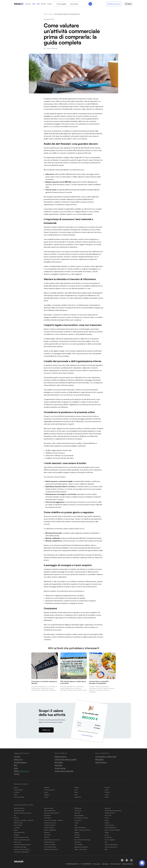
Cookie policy (105, 864)
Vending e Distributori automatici (22, 844)
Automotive (77, 813)
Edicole (107, 820)
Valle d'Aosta (78, 797)
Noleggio (77, 832)
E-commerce (78, 820)
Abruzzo (16, 787)
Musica (16, 830)
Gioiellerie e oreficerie (50, 825)
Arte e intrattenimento (50, 811)
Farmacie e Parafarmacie (111, 844)
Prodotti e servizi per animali (21, 837)
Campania (107, 787)
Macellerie (47, 832)
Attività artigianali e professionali (113, 811)
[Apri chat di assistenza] (142, 863)
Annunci (28, 4)
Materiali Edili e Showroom (51, 849)
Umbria (46, 797)
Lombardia (17, 792)
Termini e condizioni (116, 864)
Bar (15, 815)
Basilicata (47, 787)
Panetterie (17, 835)
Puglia (16, 795)
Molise (76, 792)
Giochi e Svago (18, 825)
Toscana (107, 795)
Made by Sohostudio (128, 864)
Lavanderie (17, 828)
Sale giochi (77, 837)
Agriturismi (108, 808)
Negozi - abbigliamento (50, 830)
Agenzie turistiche (49, 808)
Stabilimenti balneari (49, 842)
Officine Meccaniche (19, 832)
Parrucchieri (47, 835)
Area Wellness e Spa (19, 811)
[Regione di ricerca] (65, 4)
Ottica (106, 849)
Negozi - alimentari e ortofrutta (82, 830)
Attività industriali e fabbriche (52, 813)
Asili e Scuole (78, 811)
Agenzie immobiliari (19, 808)
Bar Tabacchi (48, 815)
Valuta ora (46, 730)
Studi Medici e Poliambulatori (21, 852)
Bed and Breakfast (79, 815)
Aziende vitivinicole (110, 813)
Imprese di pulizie (109, 825)
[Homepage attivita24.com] (19, 4)
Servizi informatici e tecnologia (82, 840)
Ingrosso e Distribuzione (111, 847)
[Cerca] (87, 4)
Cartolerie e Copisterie (50, 844)
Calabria (77, 787)
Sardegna (47, 795)
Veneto (106, 797)
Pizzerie (107, 835)
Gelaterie (107, 823)
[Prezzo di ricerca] (78, 4)
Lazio (76, 790)
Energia (76, 823)
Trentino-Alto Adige (19, 797)
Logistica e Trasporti (49, 828)
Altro (106, 842)
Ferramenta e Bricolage (20, 847)
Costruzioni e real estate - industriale (53, 820)
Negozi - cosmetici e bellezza (112, 830)
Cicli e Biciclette (79, 844)
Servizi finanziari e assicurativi (52, 840)
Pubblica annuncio (114, 4)
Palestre (107, 832)
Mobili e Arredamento (80, 828)
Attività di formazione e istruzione (23, 813)
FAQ (38, 4)
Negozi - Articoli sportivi (81, 849)
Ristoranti (47, 837)
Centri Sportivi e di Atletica (81, 818)
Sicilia (76, 795)
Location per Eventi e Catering (22, 849)
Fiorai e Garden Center (50, 847)
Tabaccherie (78, 842)
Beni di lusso (108, 815)
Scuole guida (108, 837)
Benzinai (16, 818)
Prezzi (50, 4)
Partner (43, 4)
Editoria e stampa (18, 823)
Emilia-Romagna (18, 790)
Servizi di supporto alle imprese (22, 840)
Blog (34, 4)
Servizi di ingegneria (110, 840)
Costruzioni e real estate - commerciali (24, 820)
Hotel (76, 825)
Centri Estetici (48, 818)
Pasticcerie (77, 835)
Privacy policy (96, 864)
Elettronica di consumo (50, 823)
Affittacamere (78, 808)
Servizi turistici (18, 842)
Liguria (107, 790)
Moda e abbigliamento (110, 828)
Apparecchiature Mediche (81, 847)
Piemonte (107, 792)
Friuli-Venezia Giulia (49, 790)
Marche (46, 792)
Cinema (107, 818)
